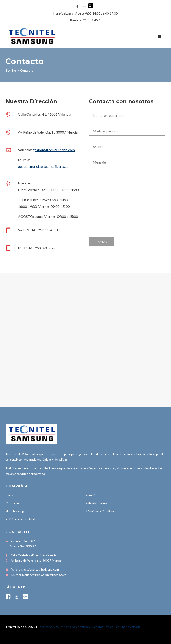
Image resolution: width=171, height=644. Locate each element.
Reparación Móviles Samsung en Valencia (64, 627)
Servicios (92, 495)
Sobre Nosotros (97, 503)
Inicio (9, 495)
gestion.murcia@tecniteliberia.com (45, 166)
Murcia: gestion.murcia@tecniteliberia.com (39, 575)
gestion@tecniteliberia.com (54, 150)
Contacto (12, 503)
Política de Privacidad (20, 519)
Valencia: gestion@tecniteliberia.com (35, 569)
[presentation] (123, 229)
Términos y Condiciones (102, 511)
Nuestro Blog (15, 511)
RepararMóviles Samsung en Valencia (116, 627)
